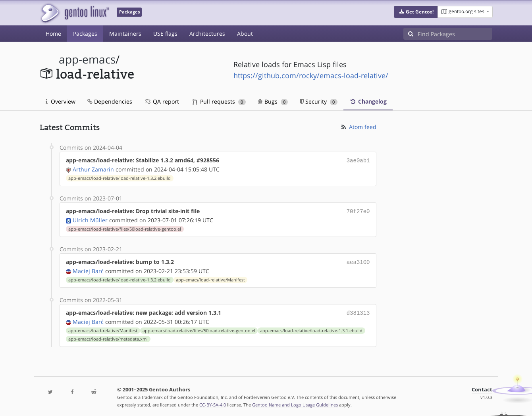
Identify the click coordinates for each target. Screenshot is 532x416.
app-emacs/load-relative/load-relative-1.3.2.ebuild (120, 177)
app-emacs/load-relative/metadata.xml (108, 336)
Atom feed (358, 127)
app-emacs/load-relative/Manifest (210, 277)
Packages (85, 34)
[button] (416, 12)
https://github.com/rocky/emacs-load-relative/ (311, 75)
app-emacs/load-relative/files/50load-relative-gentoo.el (125, 227)
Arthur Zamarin (93, 169)
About (245, 34)
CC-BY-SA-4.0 (213, 402)
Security (319, 101)
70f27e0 (358, 210)
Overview (61, 101)
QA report (162, 101)
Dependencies (110, 101)
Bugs (273, 101)
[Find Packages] (455, 34)
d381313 (358, 310)
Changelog (368, 101)
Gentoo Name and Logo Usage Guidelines (295, 402)
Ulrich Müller (90, 219)
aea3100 (358, 260)
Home (53, 34)
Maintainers (125, 34)
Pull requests (219, 101)
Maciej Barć (88, 269)
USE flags (165, 34)
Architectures (207, 34)
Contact (482, 386)
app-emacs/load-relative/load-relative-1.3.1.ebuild (311, 327)
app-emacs (87, 59)
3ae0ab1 (358, 160)
